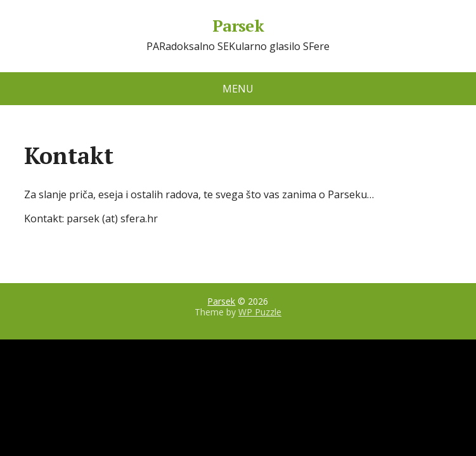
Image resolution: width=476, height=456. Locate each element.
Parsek (238, 26)
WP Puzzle (260, 312)
